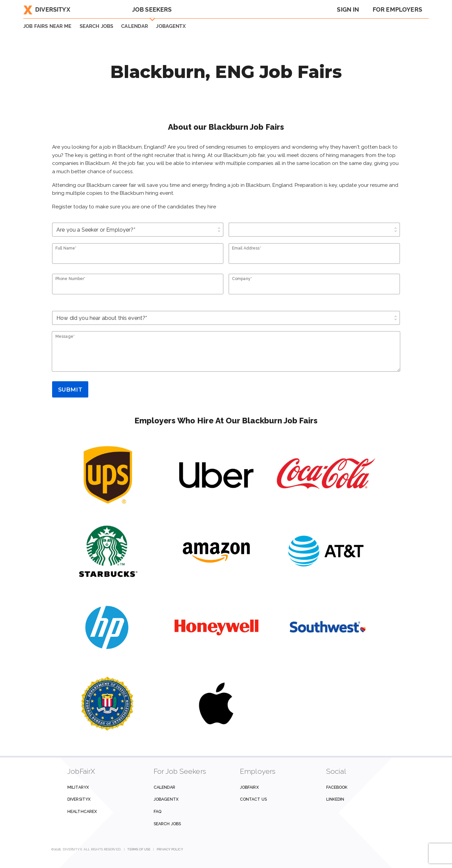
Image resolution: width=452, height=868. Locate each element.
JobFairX (249, 787)
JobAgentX (171, 26)
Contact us (253, 799)
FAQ (157, 811)
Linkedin (335, 799)
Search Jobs (167, 824)
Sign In (348, 9)
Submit (70, 390)
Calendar (135, 26)
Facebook (337, 787)
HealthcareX (82, 811)
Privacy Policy (170, 849)
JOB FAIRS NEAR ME (47, 26)
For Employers (397, 9)
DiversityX (47, 9)
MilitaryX (78, 787)
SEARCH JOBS (97, 26)
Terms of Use (139, 849)
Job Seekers (152, 9)
